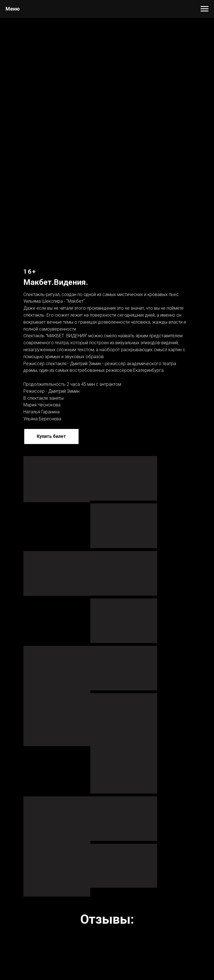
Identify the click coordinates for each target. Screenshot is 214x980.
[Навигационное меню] (205, 9)
